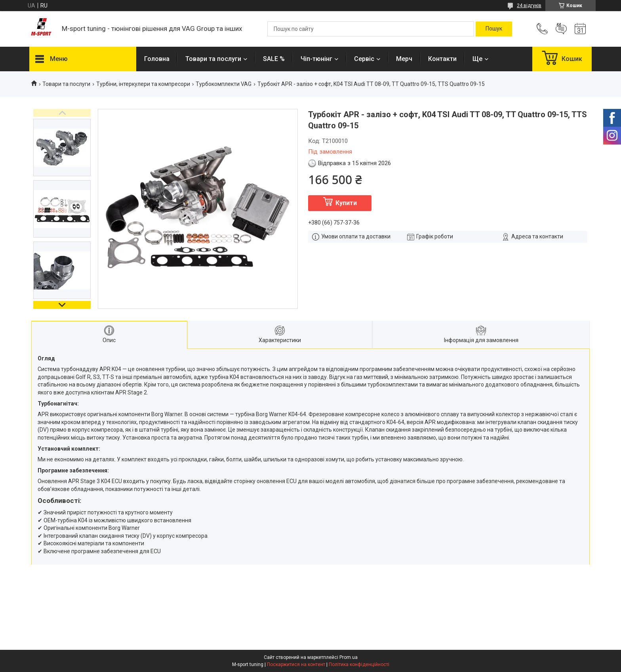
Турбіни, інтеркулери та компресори (143, 84)
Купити (346, 203)
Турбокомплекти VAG (224, 84)
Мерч (404, 59)
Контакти (442, 59)
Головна (157, 59)
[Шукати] (494, 29)
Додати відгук (561, 29)
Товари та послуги (213, 59)
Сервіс (364, 59)
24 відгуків (529, 6)
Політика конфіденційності (359, 664)
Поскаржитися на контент (296, 664)
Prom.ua (349, 657)
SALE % (274, 59)
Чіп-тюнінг (316, 59)
